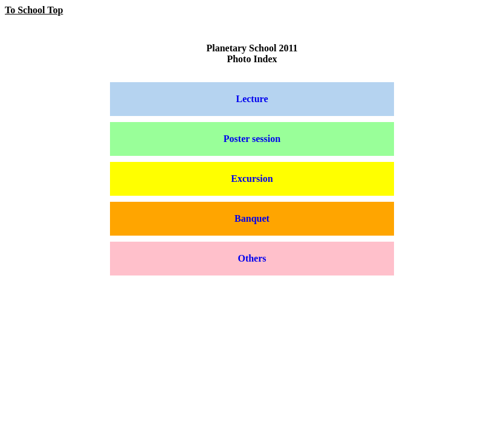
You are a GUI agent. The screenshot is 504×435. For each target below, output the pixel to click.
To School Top (34, 10)
